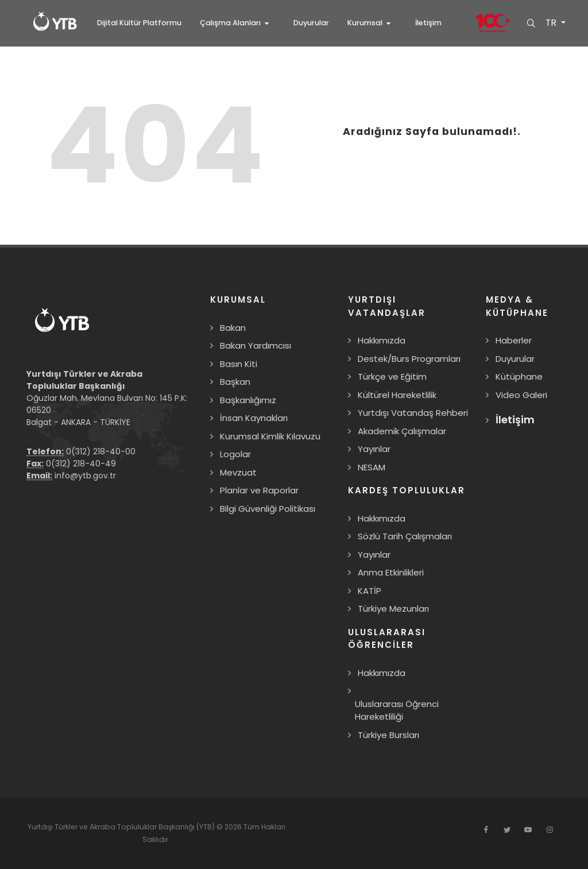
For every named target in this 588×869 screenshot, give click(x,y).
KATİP (370, 591)
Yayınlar (374, 449)
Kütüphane (519, 376)
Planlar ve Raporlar (259, 490)
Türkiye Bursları (388, 735)
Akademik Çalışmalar (402, 431)
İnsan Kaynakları (254, 418)
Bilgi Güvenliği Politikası (268, 509)
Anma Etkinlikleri (391, 572)
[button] (237, 23)
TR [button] (551, 23)
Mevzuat (238, 472)
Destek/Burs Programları (409, 359)
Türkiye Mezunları (393, 609)
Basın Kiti (239, 364)
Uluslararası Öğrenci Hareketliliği (397, 710)
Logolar (235, 454)
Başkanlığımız (248, 400)
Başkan (235, 382)
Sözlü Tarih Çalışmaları (405, 536)
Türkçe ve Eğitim (392, 376)
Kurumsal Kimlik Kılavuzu (270, 436)
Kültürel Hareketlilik (397, 395)
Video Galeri (521, 395)
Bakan (233, 328)
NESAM (372, 467)
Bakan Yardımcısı (256, 345)
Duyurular (515, 359)
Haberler (514, 340)
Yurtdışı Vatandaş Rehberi (413, 413)
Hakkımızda (382, 340)
